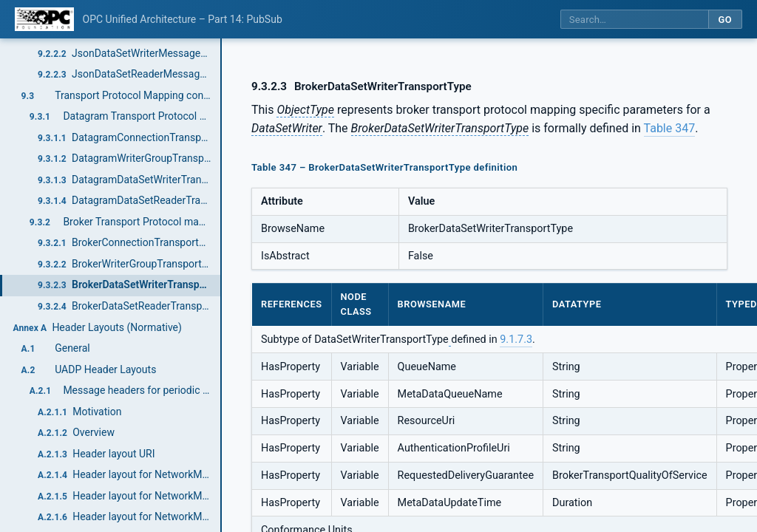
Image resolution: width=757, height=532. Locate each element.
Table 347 (670, 128)
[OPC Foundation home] (44, 19)
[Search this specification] (634, 20)
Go (725, 20)
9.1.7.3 (516, 340)
